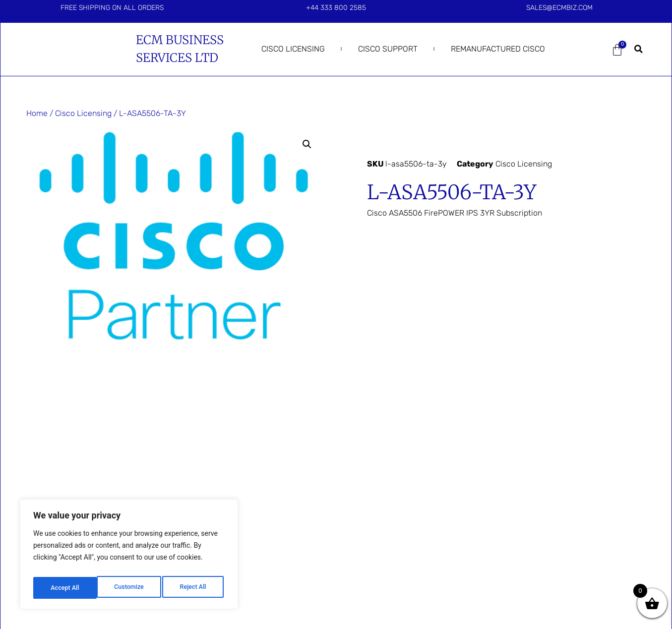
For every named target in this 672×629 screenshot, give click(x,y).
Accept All (194, 588)
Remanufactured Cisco (498, 49)
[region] (129, 557)
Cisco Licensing (293, 49)
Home (37, 113)
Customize (65, 588)
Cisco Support (388, 49)
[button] (638, 49)
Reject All (130, 588)
